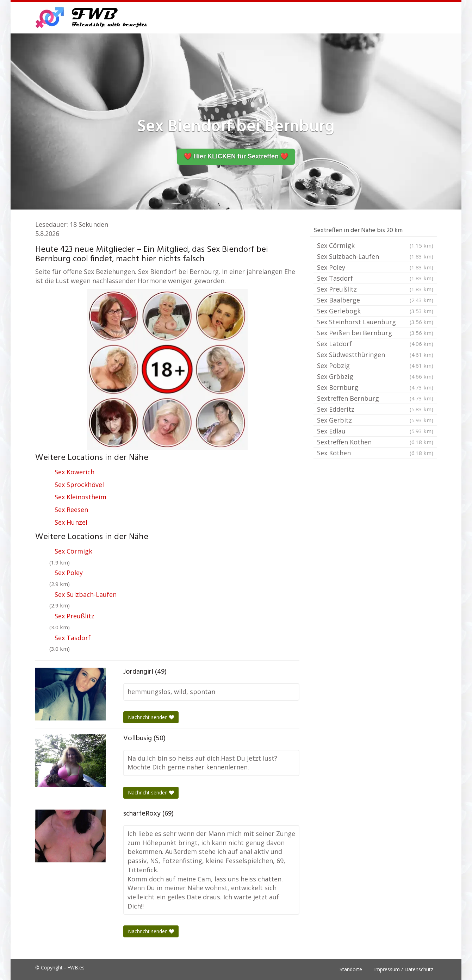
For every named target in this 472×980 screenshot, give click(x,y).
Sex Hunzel (71, 522)
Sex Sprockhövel (79, 485)
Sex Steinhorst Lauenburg (375, 322)
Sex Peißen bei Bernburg (375, 333)
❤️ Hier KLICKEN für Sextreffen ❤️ (236, 156)
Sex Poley (69, 573)
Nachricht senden (151, 717)
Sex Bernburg (375, 387)
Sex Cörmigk (73, 551)
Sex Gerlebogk (375, 311)
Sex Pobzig (375, 366)
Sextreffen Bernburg (375, 398)
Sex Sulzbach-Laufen (86, 594)
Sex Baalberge (375, 300)
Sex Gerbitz (375, 420)
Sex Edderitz (375, 409)
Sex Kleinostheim (80, 497)
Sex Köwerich (74, 472)
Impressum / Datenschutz (404, 969)
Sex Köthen (375, 453)
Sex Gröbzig (375, 376)
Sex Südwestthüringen (375, 355)
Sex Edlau (375, 431)
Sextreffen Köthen (375, 442)
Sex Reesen (71, 510)
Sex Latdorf (375, 344)
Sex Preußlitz (74, 616)
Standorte (351, 969)
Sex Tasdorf (73, 638)
